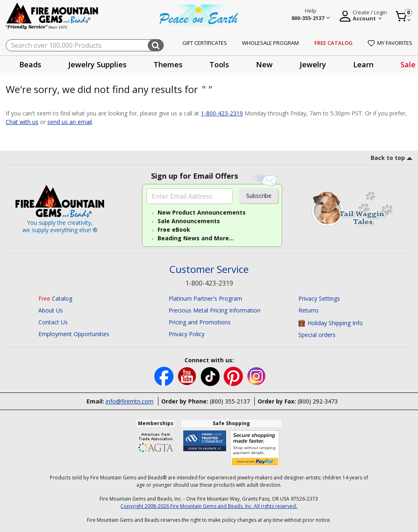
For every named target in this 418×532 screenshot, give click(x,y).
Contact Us (53, 322)
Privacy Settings (319, 298)
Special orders (317, 335)
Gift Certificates (205, 43)
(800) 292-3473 (318, 401)
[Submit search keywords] (156, 45)
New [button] (264, 64)
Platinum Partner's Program (205, 298)
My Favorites (390, 43)
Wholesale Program (270, 43)
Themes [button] (168, 64)
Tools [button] (219, 64)
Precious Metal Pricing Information (215, 310)
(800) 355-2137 (230, 401)
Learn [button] (363, 64)
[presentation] (30, 64)
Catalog (55, 298)
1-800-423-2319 (222, 113)
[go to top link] (391, 159)
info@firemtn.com (130, 401)
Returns (309, 310)
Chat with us (22, 122)
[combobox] (85, 45)
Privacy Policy (187, 334)
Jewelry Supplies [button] (97, 64)
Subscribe (259, 196)
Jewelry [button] (313, 64)
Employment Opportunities (74, 334)
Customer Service (209, 269)
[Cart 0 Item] (404, 16)
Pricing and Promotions (200, 322)
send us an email (70, 122)
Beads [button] (30, 64)
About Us (51, 310)
